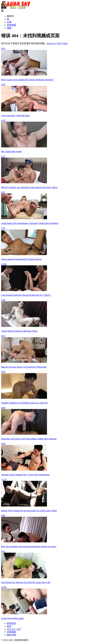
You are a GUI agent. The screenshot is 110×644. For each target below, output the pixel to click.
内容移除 (11, 632)
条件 (9, 626)
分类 (9, 22)
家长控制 (11, 635)
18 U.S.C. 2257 (14, 629)
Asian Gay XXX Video (57, 43)
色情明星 (11, 25)
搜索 (9, 28)
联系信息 (11, 623)
